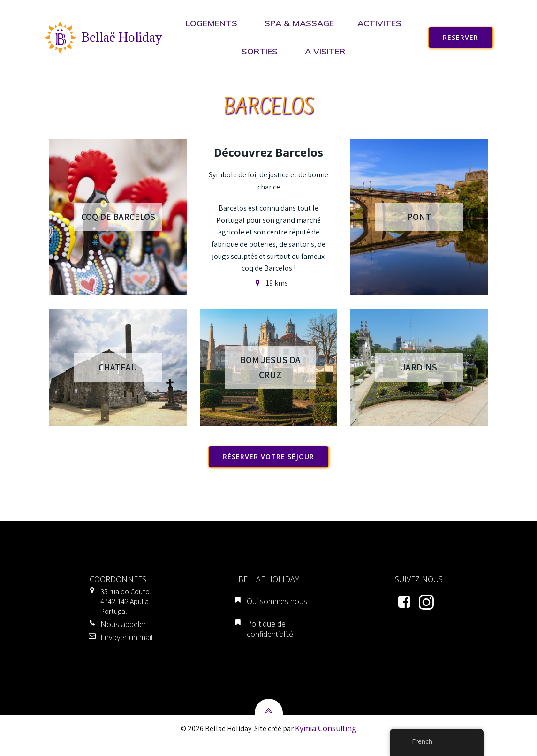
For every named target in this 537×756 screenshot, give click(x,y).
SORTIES (262, 51)
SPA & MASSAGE (299, 23)
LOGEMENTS (213, 23)
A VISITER (327, 51)
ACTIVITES (381, 23)
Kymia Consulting (326, 742)
